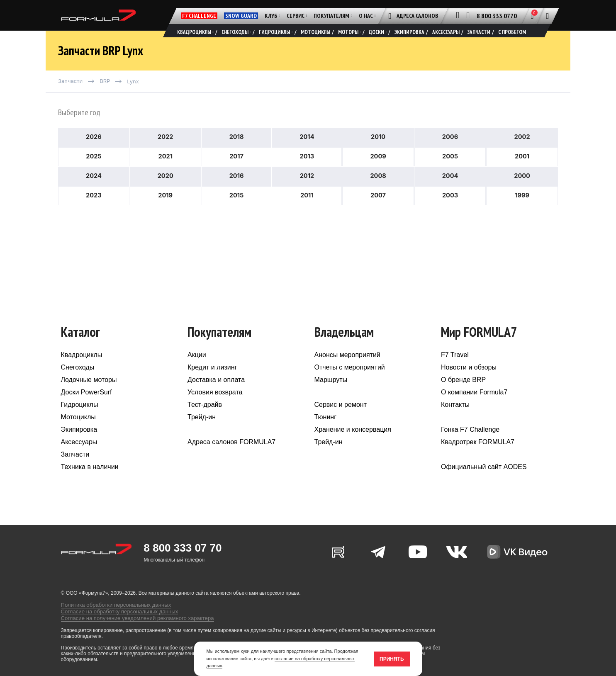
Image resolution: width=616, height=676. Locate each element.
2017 (236, 171)
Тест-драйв (205, 417)
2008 (378, 192)
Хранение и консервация (353, 442)
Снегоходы (78, 380)
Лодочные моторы (89, 393)
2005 (450, 171)
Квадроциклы (82, 368)
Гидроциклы (80, 417)
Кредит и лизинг (212, 380)
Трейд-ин (202, 430)
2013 (307, 171)
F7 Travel (455, 368)
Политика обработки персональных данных (111, 614)
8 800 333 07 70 (183, 561)
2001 (522, 171)
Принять (392, 659)
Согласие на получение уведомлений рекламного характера (131, 626)
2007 (378, 212)
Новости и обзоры (469, 380)
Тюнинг (326, 430)
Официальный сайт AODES (484, 480)
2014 (307, 151)
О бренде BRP (463, 393)
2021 (166, 171)
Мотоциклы (78, 430)
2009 (378, 171)
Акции (197, 368)
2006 (450, 151)
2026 (94, 151)
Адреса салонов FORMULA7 (231, 455)
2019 (166, 212)
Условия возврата (215, 405)
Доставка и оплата (216, 393)
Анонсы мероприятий (347, 368)
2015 (236, 212)
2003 (450, 212)
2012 (307, 192)
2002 (522, 151)
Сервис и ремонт (341, 417)
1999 (522, 212)
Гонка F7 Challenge (470, 442)
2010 (378, 151)
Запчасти (75, 467)
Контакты (455, 417)
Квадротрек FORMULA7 (478, 455)
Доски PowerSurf (86, 405)
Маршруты (331, 393)
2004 (450, 192)
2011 (307, 212)
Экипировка (79, 442)
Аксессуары (79, 455)
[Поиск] (548, 16)
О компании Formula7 (474, 405)
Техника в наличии (90, 480)
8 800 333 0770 (497, 16)
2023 (94, 212)
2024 (94, 192)
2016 (236, 192)
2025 (94, 171)
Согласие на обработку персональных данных (114, 620)
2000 (522, 192)
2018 (236, 151)
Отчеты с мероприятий (350, 380)
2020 (166, 192)
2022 (165, 151)
